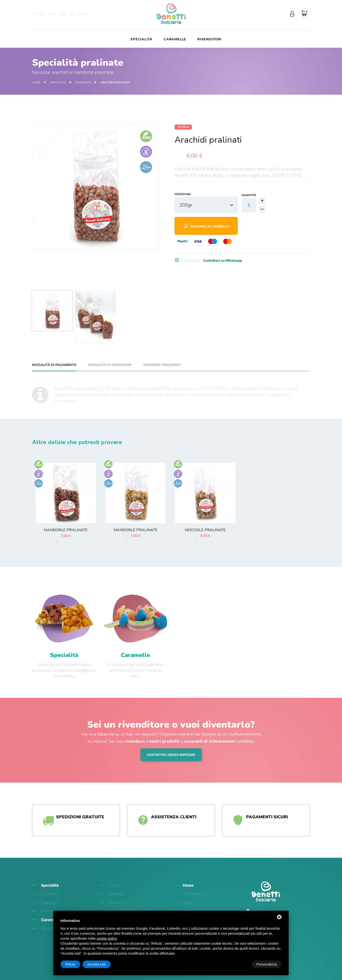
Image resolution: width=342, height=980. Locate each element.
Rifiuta (241, 964)
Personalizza (76, 964)
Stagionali (49, 909)
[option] (95, 186)
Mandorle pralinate (66, 530)
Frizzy (113, 892)
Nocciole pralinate (205, 530)
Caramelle (175, 40)
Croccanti (49, 900)
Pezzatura (183, 194)
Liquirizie (115, 900)
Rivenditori (209, 40)
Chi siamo (38, 14)
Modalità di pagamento (54, 365)
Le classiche (51, 935)
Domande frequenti (162, 365)
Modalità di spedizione (110, 365)
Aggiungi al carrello (206, 226)
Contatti (82, 14)
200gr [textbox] (186, 205)
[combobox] (206, 205)
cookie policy (107, 938)
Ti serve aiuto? (212, 260)
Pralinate (83, 82)
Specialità (141, 40)
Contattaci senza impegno (171, 759)
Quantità (249, 194)
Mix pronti (117, 909)
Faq (71, 14)
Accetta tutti (267, 964)
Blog (62, 14)
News (52, 14)
